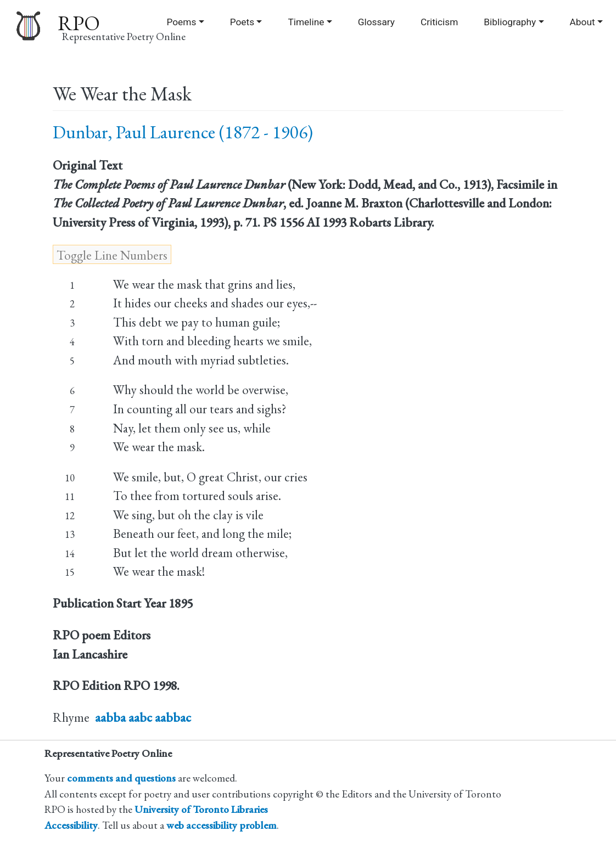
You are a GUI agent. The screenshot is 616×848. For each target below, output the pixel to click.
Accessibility (71, 825)
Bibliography (510, 22)
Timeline (306, 22)
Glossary (376, 22)
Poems (181, 22)
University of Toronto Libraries (201, 809)
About (583, 22)
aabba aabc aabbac (143, 717)
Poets (242, 22)
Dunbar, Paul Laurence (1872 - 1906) (183, 132)
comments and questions (121, 778)
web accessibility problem (222, 825)
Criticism (439, 22)
